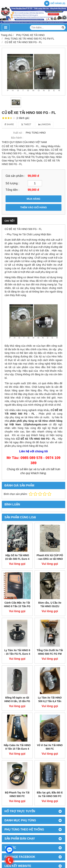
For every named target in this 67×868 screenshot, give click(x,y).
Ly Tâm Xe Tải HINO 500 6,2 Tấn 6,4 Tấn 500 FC (50, 701)
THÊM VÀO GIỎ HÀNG (33, 207)
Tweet (26, 124)
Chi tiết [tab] (10, 221)
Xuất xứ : (18, 133)
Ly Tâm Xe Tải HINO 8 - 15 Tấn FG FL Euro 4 (17, 652)
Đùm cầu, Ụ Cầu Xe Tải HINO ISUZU (50, 604)
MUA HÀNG (33, 199)
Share (9, 124)
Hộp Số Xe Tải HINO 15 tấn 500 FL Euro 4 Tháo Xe (17, 559)
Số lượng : (12, 183)
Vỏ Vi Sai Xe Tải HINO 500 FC (50, 720)
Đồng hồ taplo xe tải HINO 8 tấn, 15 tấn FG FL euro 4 (17, 701)
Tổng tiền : (12, 190)
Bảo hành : (17, 138)
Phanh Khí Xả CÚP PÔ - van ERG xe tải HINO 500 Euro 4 (50, 559)
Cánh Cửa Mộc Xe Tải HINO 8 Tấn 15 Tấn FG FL (17, 606)
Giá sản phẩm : (15, 176)
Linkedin (45, 124)
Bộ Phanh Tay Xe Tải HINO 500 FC (17, 768)
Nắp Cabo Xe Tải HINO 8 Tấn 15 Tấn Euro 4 (17, 747)
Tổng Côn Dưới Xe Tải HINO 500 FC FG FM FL (50, 654)
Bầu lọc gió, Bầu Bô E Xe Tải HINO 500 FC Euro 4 (50, 769)
